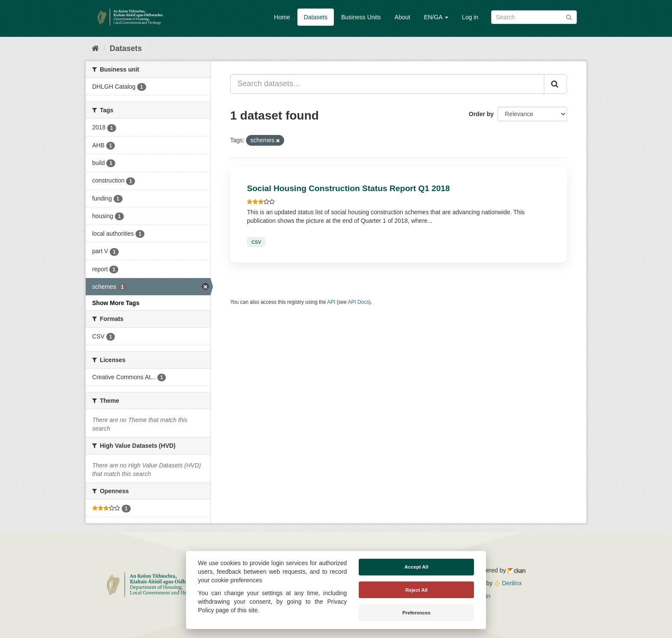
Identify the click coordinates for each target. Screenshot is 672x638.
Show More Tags (116, 303)
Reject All (417, 590)
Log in (470, 17)
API (331, 302)
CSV (256, 242)
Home (282, 17)
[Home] (95, 48)
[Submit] (569, 16)
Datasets (316, 17)
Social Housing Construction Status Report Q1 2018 (348, 188)
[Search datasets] (534, 17)
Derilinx (508, 583)
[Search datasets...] (387, 84)
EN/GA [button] (436, 17)
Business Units (361, 17)
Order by (481, 114)
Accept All (417, 567)
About (403, 17)
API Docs (359, 302)
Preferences (417, 613)
